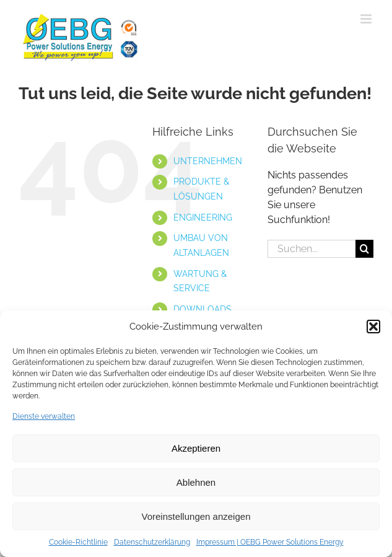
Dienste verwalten (44, 416)
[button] (373, 327)
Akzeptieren (196, 448)
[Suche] (364, 249)
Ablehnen (196, 482)
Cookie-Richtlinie (78, 542)
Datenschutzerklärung (152, 542)
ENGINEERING (203, 217)
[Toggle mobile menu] (367, 19)
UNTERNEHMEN (208, 161)
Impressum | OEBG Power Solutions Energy (270, 542)
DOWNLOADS (203, 309)
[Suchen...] (311, 249)
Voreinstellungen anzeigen (196, 516)
